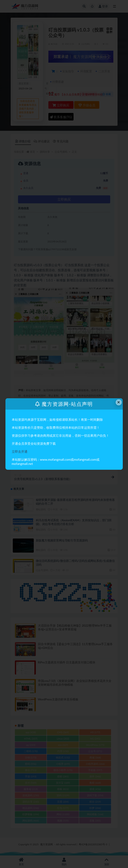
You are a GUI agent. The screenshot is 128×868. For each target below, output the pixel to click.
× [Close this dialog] (119, 402)
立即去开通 (20, 451)
